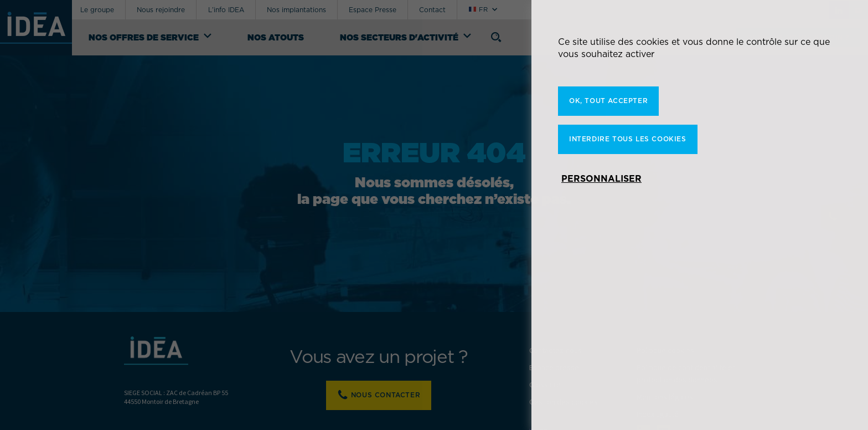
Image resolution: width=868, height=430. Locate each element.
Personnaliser (601, 178)
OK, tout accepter (608, 101)
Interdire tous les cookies (628, 139)
